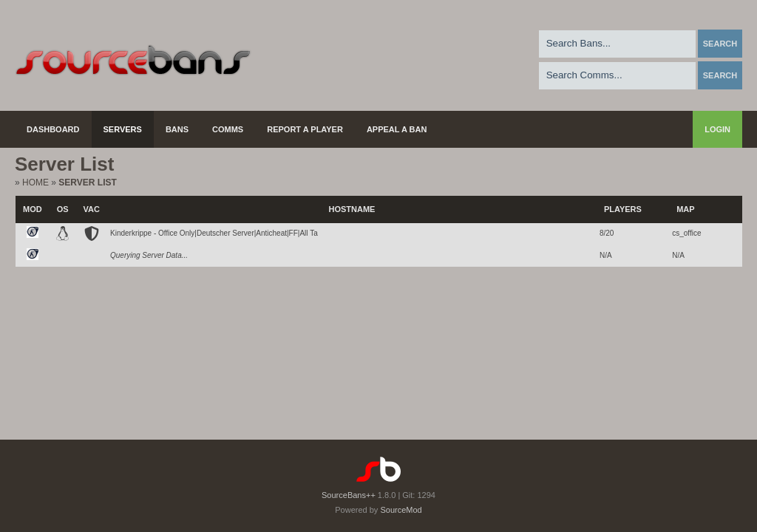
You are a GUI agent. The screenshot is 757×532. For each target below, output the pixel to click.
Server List (87, 183)
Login (717, 129)
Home (35, 183)
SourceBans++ (349, 495)
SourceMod (401, 510)
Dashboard (53, 129)
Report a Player (305, 129)
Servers (123, 129)
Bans (177, 129)
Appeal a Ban (397, 129)
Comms (228, 129)
